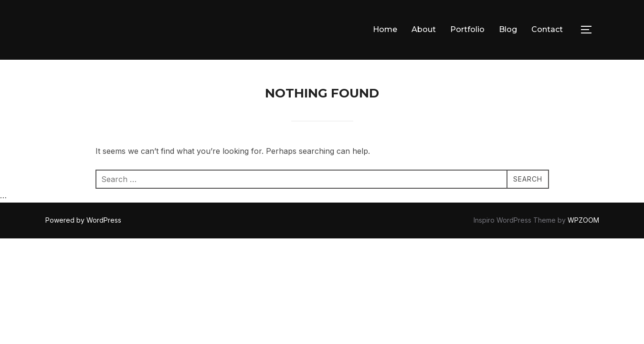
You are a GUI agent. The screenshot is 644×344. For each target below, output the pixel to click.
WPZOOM (583, 220)
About (424, 29)
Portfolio (467, 29)
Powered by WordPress (83, 220)
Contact (547, 29)
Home (385, 29)
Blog (508, 29)
